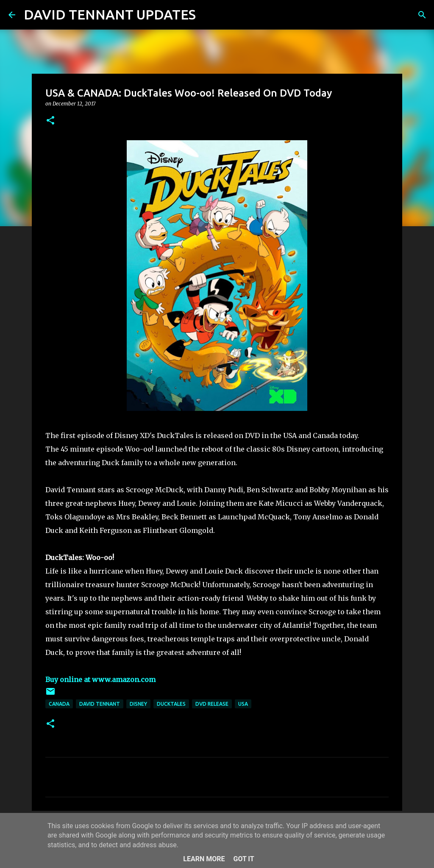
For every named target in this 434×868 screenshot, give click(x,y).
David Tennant (100, 704)
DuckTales (171, 704)
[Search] (208, 15)
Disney (138, 704)
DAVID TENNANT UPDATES (110, 14)
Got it (243, 859)
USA (243, 704)
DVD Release (212, 704)
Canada (59, 704)
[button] (50, 121)
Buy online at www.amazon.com (100, 679)
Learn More (204, 859)
